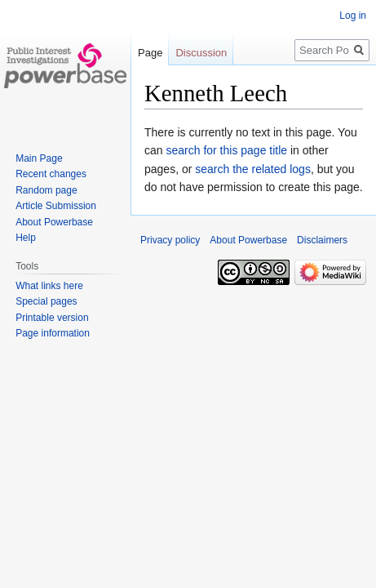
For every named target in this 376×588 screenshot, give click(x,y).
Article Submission (56, 206)
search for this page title (226, 150)
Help (26, 238)
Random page (46, 190)
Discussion (201, 53)
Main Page (39, 158)
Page (150, 53)
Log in (353, 16)
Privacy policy (170, 240)
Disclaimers (322, 240)
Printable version (52, 318)
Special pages (46, 301)
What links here (49, 286)
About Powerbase (54, 222)
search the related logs (253, 169)
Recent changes (51, 174)
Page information (53, 333)
